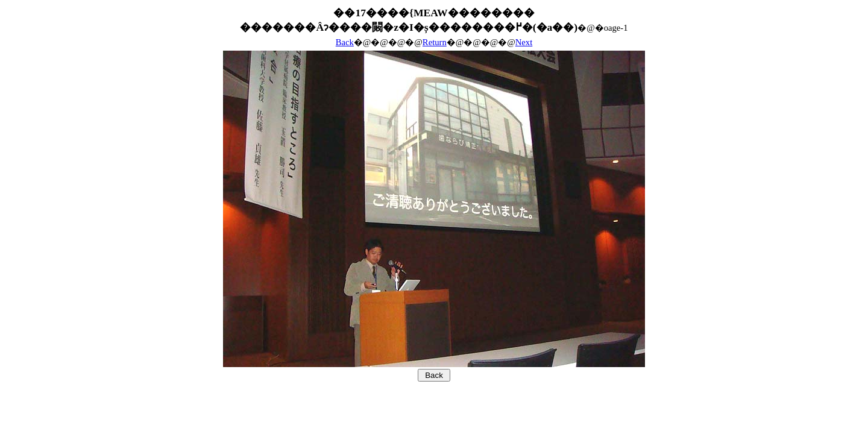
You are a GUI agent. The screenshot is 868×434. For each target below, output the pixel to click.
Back (345, 42)
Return (435, 42)
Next (524, 42)
